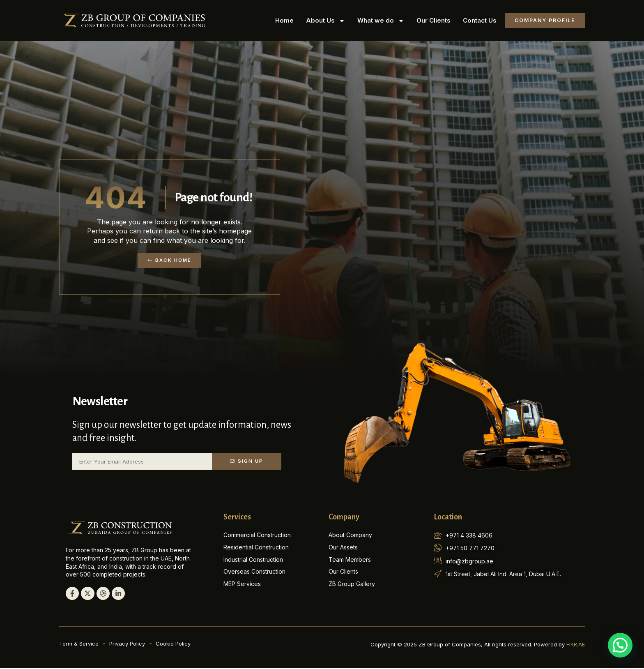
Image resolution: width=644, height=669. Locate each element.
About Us (325, 21)
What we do (381, 21)
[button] (620, 645)
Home (284, 20)
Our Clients (434, 20)
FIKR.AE (576, 645)
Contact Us (480, 20)
